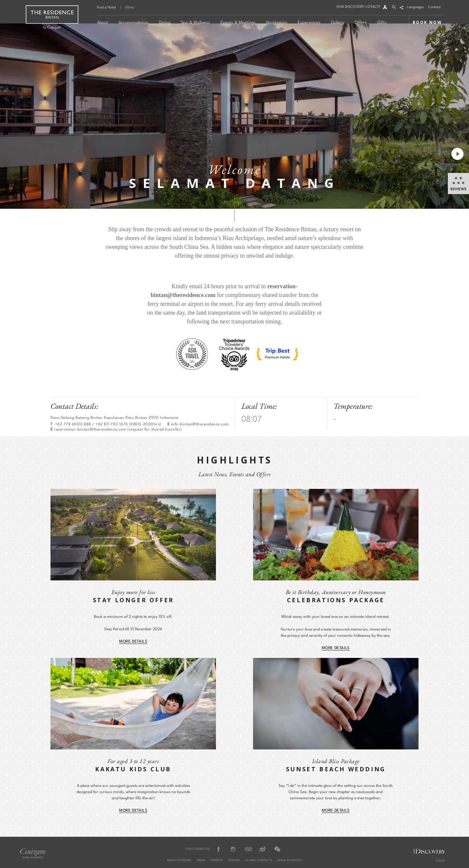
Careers (217, 861)
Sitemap (234, 861)
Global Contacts (259, 861)
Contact (434, 7)
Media (201, 861)
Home (129, 7)
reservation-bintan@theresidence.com (90, 430)
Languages (415, 7)
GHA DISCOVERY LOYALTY (358, 7)
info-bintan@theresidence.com (200, 424)
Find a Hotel (107, 8)
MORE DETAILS (133, 642)
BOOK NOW (427, 22)
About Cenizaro (179, 861)
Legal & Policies (290, 861)
